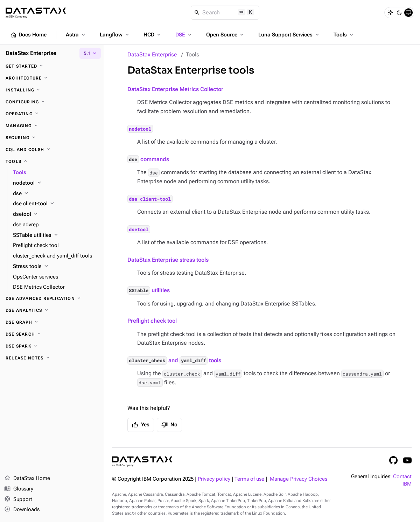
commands (148, 159)
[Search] (225, 13)
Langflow (115, 35)
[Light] (390, 13)
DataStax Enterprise (152, 54)
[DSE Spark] (52, 346)
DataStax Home (27, 479)
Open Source (226, 35)
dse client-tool (150, 199)
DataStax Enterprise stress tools (168, 260)
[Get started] (52, 66)
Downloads (22, 510)
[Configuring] (52, 102)
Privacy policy (214, 479)
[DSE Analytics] (52, 310)
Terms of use (249, 479)
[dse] (55, 194)
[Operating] (52, 114)
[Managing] (52, 126)
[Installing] (52, 90)
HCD (153, 35)
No (169, 425)
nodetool (140, 129)
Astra (76, 35)
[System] (408, 13)
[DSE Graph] (52, 322)
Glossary (19, 489)
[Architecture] (52, 78)
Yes (141, 425)
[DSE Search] (52, 334)
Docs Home (28, 35)
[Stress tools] (55, 267)
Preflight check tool (152, 321)
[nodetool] (55, 183)
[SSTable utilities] (55, 235)
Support (18, 500)
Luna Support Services (289, 35)
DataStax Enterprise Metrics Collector (175, 89)
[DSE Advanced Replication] (52, 298)
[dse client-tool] (55, 204)
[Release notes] (52, 358)
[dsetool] (55, 214)
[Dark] (399, 13)
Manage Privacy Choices (299, 479)
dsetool (139, 229)
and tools (174, 360)
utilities (149, 290)
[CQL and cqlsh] (52, 150)
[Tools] (52, 162)
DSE (184, 35)
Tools (344, 35)
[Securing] (52, 138)
